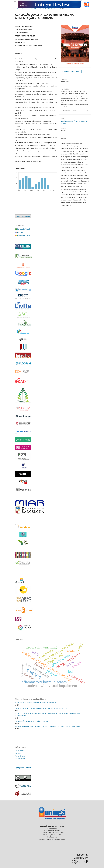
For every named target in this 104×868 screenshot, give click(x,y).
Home (17, 8)
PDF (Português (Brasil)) (72, 71)
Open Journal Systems (23, 768)
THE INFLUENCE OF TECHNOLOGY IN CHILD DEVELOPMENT (36, 703)
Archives (24, 8)
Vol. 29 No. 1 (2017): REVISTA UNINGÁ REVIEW (44, 8)
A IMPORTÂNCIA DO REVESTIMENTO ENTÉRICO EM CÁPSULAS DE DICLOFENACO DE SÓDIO (48, 727)
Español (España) (23, 235)
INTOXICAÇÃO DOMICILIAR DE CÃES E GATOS (31, 721)
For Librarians (20, 759)
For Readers (19, 751)
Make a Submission (23, 216)
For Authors (19, 753)
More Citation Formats (70, 111)
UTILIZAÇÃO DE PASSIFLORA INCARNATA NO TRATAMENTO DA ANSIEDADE (42, 708)
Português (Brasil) (24, 229)
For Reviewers (20, 756)
